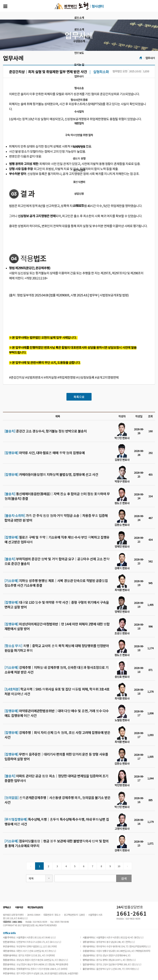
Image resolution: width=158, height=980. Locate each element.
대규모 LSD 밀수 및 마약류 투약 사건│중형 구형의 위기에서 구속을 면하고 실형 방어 (57, 605)
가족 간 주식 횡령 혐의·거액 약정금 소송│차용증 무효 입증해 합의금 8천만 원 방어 (56, 518)
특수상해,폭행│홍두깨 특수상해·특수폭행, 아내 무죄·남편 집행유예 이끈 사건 (57, 822)
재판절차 (79, 123)
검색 (124, 878)
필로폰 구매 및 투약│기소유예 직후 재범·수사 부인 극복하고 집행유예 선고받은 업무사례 (57, 540)
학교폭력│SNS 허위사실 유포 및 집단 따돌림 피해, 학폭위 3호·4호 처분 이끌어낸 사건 (57, 691)
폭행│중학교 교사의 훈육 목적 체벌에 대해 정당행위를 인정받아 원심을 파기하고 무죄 (57, 648)
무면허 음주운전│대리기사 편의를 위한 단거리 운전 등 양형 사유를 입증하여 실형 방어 (56, 757)
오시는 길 (79, 65)
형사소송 (79, 88)
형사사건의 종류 (79, 100)
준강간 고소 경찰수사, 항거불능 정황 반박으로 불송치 (46, 431)
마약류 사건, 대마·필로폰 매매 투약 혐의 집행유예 (45, 453)
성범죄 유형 (79, 158)
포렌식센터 (79, 170)
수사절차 (79, 111)
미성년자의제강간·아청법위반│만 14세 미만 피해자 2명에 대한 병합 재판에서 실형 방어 (57, 626)
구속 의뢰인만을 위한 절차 (79, 135)
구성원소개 (79, 41)
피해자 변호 (79, 147)
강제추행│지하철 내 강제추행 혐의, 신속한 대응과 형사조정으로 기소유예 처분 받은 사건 (56, 670)
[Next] (128, 866)
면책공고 (7, 907)
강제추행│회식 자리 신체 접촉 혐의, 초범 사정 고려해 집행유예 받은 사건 (57, 735)
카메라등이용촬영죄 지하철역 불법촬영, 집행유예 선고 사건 (51, 474)
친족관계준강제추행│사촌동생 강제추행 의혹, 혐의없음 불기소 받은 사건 (57, 800)
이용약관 (19, 907)
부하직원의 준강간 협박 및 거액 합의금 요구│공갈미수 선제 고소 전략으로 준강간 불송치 (57, 561)
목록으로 (79, 397)
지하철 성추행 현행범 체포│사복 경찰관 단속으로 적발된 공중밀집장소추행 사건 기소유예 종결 (56, 583)
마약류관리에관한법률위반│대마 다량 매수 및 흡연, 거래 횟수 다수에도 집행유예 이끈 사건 (57, 713)
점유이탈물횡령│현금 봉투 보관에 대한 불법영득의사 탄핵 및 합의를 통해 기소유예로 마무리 (57, 843)
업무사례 (79, 76)
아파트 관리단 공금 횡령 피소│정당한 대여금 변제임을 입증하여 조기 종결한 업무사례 (56, 778)
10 (119, 866)
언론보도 (79, 53)
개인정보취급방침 (35, 907)
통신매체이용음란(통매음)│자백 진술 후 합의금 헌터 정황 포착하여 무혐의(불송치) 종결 (57, 496)
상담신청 (79, 194)
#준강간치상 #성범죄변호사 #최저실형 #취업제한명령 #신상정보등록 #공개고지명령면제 (64, 378)
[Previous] (31, 866)
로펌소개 (79, 18)
